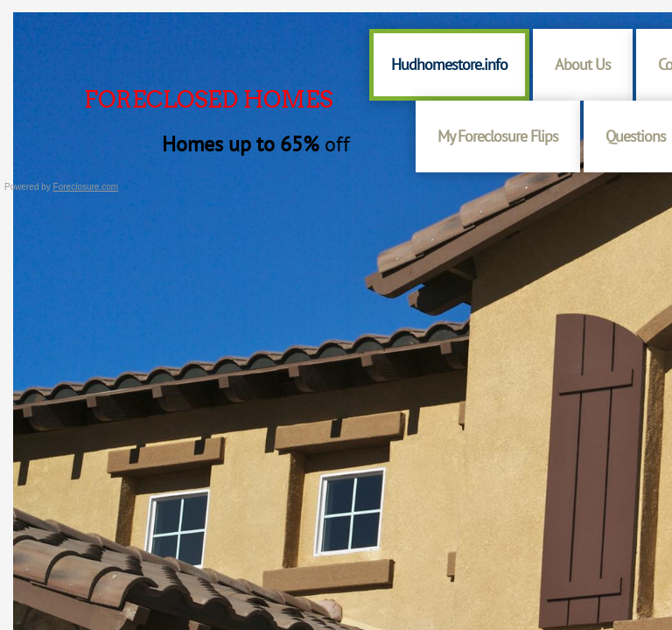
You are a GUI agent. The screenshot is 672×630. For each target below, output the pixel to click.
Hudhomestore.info (449, 64)
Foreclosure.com (86, 187)
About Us (583, 64)
